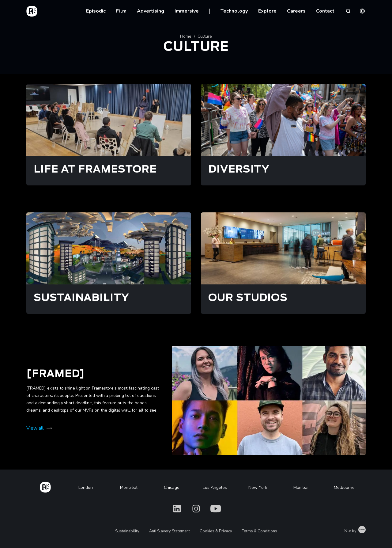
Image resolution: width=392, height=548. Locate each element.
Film (121, 11)
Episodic (96, 11)
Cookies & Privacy (216, 531)
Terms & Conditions (260, 531)
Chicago (172, 487)
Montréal (129, 487)
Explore (267, 11)
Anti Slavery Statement (170, 531)
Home (186, 36)
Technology (234, 11)
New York (258, 487)
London (86, 487)
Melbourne (344, 487)
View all (35, 428)
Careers (296, 11)
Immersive (187, 11)
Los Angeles (215, 487)
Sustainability (127, 531)
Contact (325, 11)
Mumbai (301, 487)
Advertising (151, 11)
